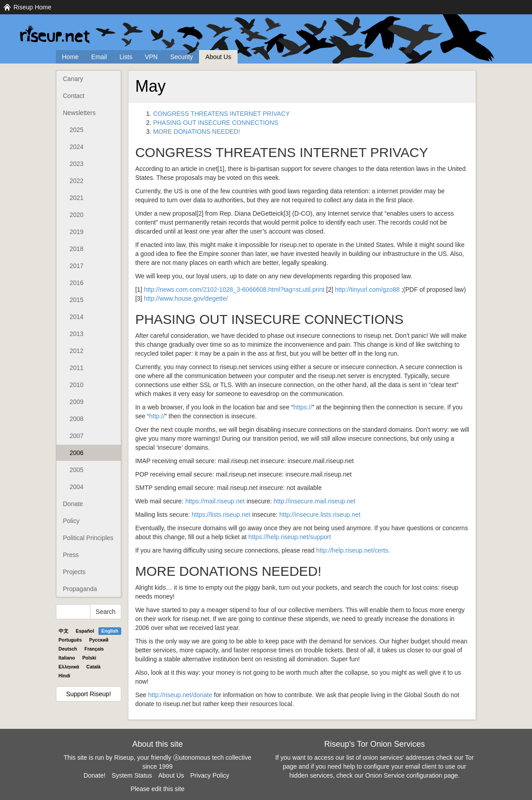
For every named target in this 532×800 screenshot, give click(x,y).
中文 (64, 631)
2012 (77, 351)
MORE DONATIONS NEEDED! (196, 132)
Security (181, 57)
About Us (218, 57)
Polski (89, 658)
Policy (71, 521)
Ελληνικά (69, 667)
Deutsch (68, 649)
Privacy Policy (210, 775)
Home (70, 57)
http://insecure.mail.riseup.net (315, 501)
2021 (77, 198)
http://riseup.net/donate (180, 695)
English (110, 631)
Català (94, 667)
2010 (77, 385)
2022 (77, 181)
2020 (77, 215)
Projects (74, 572)
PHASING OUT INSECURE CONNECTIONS (216, 123)
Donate (73, 504)
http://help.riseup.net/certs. (353, 550)
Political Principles (88, 538)
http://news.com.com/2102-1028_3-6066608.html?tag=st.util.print (234, 289)
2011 (77, 368)
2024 (77, 147)
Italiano (67, 658)
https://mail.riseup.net (215, 501)
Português (70, 640)
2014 (77, 317)
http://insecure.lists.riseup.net (320, 515)
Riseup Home (32, 7)
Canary (73, 79)
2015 (77, 300)
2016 (77, 283)
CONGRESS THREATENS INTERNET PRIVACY (221, 114)
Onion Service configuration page (411, 775)
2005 (77, 470)
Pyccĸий (99, 640)
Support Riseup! (89, 694)
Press (71, 555)
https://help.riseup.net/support (289, 537)
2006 (77, 453)
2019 (77, 232)
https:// (302, 407)
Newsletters (79, 113)
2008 (77, 419)
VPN (151, 57)
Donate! (95, 775)
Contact (74, 96)
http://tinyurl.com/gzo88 (368, 289)
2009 (77, 402)
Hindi (64, 676)
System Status (132, 775)
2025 (77, 130)
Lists (126, 57)
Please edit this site (158, 789)
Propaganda (80, 589)
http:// (157, 416)
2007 (77, 436)
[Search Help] (73, 612)
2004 (77, 487)
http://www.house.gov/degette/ (186, 298)
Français (94, 649)
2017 (77, 266)
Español (85, 631)
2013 (77, 334)
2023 (77, 164)
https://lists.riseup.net (221, 515)
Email (99, 57)
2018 (77, 249)
